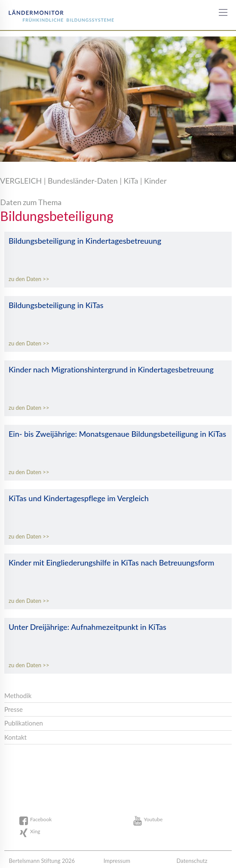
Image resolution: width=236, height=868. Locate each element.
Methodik (18, 696)
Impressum (117, 861)
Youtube (153, 819)
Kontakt (15, 737)
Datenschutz (192, 861)
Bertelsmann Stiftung (40, 13)
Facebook (41, 819)
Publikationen (24, 723)
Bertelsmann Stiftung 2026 (42, 861)
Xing (35, 831)
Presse (14, 709)
